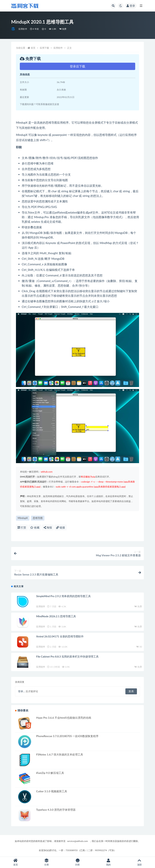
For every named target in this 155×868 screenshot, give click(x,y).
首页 (33, 48)
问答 (77, 862)
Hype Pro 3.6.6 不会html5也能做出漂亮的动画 (64, 718)
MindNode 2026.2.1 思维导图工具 (56, 616)
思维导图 (38, 518)
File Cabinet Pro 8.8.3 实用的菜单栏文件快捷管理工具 (67, 656)
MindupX (23, 518)
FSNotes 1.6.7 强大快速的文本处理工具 (60, 754)
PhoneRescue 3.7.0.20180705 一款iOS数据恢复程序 (67, 736)
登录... (21, 691)
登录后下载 (77, 66)
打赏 (22, 527)
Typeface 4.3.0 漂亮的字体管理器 (56, 810)
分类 (46, 862)
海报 (48, 527)
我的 (109, 862)
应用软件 (23, 29)
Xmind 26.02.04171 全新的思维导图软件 (60, 636)
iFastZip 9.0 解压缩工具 (50, 773)
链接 (61, 527)
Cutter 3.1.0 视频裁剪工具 (52, 791)
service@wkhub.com (77, 841)
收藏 (35, 527)
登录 (131, 6)
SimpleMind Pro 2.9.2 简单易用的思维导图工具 (63, 596)
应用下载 (44, 48)
